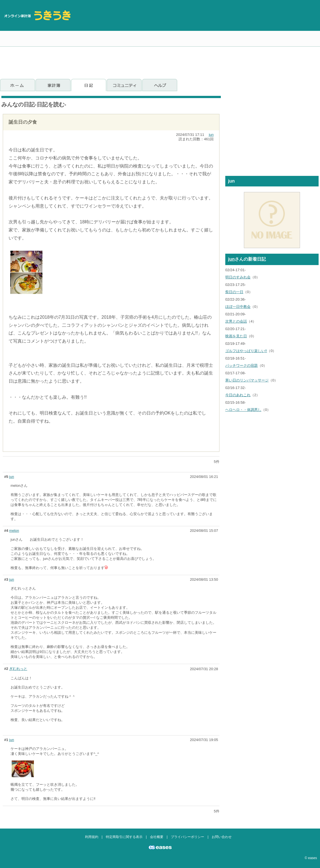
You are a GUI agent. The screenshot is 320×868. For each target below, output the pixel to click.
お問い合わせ (222, 837)
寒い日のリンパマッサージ (247, 380)
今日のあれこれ (238, 395)
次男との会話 (236, 321)
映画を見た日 (236, 336)
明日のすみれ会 (238, 277)
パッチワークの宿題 (242, 366)
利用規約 (92, 837)
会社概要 (157, 837)
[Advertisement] (274, 38)
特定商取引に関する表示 (124, 837)
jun (211, 135)
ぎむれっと (18, 669)
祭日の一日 (234, 292)
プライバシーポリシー (187, 837)
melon (14, 531)
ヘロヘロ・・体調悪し (243, 410)
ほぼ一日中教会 (238, 307)
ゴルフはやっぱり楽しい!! (246, 351)
